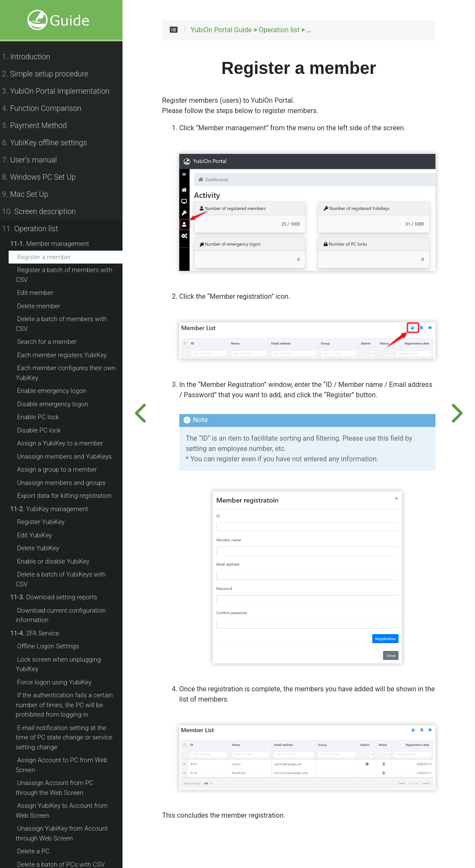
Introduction (31, 57)
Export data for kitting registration (69, 496)
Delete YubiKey (43, 548)
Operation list (35, 229)
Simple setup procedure (50, 74)
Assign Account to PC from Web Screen (66, 765)
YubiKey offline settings (49, 143)
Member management (55, 244)
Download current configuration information (66, 615)
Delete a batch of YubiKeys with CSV (66, 579)
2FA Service (40, 633)
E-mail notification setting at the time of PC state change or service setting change (69, 738)
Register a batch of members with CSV (69, 275)
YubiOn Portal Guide (229, 31)
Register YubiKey (46, 522)
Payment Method (39, 126)
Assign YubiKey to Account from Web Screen (67, 811)
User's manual (34, 160)
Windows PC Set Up (44, 177)
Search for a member (52, 342)
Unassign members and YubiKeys (69, 457)
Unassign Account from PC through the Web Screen (71, 788)
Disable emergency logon (57, 404)
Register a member (49, 257)
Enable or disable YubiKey (58, 561)
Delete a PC (38, 851)
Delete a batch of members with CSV (66, 324)
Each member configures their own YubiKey (70, 373)
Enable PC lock (43, 417)
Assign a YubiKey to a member (65, 443)
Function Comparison (47, 108)
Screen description (44, 212)
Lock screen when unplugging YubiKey (63, 664)
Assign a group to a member (62, 469)
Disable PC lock (44, 430)
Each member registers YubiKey (67, 355)
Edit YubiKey (39, 535)
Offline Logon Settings (53, 646)
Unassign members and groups (66, 483)
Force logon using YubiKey (59, 682)
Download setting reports (59, 597)
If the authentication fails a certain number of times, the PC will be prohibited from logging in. (69, 705)
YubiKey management (54, 509)
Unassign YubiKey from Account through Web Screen (67, 833)
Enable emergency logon (57, 391)
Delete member (43, 306)
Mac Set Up (30, 194)
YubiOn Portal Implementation (61, 91)
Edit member (40, 293)
